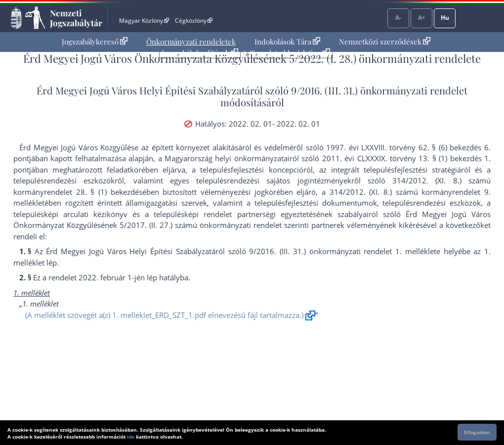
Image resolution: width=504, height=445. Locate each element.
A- (398, 18)
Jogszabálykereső (95, 42)
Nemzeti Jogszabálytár (76, 18)
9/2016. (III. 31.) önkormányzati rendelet (379, 90)
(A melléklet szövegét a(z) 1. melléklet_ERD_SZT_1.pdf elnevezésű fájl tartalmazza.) (164, 315)
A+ (422, 18)
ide (131, 437)
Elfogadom (477, 432)
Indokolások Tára (287, 42)
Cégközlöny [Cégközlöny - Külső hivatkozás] (194, 21)
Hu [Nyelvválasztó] (445, 18)
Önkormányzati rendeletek (191, 42)
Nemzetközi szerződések (385, 42)
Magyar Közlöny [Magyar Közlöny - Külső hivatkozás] (144, 21)
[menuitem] (95, 42)
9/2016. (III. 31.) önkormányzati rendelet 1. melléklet (342, 251)
